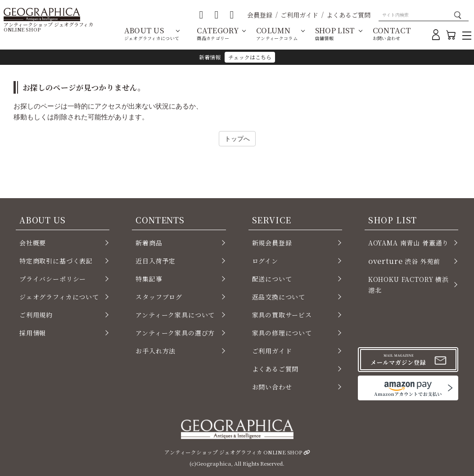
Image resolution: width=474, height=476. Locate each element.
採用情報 (33, 333)
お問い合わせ (272, 387)
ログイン (265, 261)
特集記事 (149, 279)
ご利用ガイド (299, 15)
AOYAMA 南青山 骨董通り (409, 243)
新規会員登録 (272, 243)
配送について (272, 279)
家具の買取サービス (282, 315)
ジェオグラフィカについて (59, 297)
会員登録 (260, 15)
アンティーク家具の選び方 (175, 333)
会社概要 (33, 243)
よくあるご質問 (348, 15)
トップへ (237, 138)
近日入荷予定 (156, 261)
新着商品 (149, 243)
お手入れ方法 (156, 351)
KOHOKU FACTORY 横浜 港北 (409, 285)
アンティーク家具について (175, 315)
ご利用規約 (36, 315)
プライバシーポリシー (53, 279)
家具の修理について (282, 333)
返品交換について (279, 297)
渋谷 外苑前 (404, 261)
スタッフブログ (159, 297)
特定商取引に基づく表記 (56, 261)
